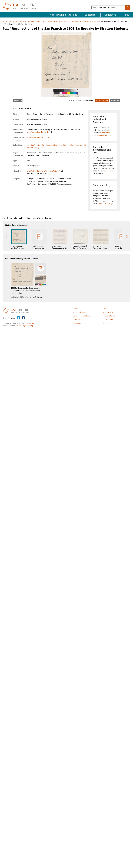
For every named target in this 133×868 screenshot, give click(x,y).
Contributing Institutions (64, 15)
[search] (128, 8)
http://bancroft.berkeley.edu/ (38, 132)
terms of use (109, 171)
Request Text (115, 100)
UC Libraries (29, 323)
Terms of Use (108, 312)
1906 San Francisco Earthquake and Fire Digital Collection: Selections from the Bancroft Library (63, 21)
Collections (91, 15)
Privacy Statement (110, 316)
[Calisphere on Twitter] (19, 318)
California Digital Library (24, 326)
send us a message (106, 204)
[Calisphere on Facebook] (23, 318)
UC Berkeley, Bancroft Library (14, 21)
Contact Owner (102, 100)
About (127, 15)
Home (75, 309)
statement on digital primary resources (103, 134)
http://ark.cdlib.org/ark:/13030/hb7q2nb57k (44, 171)
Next (127, 236)
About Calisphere (79, 312)
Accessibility (108, 320)
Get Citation (18, 100)
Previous (6, 236)
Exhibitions (110, 15)
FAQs (105, 309)
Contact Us (107, 323)
